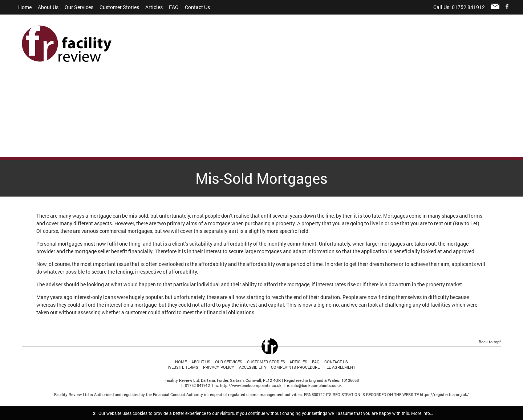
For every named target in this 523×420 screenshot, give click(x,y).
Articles (154, 7)
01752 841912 (197, 385)
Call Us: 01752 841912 (459, 7)
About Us (48, 7)
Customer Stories (119, 7)
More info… (422, 413)
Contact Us (197, 7)
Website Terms (183, 367)
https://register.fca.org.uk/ (444, 394)
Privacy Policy (219, 367)
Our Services (79, 7)
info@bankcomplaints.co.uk (317, 385)
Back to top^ (490, 342)
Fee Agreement (340, 367)
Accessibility (253, 367)
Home (25, 7)
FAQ (174, 7)
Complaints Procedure (295, 367)
